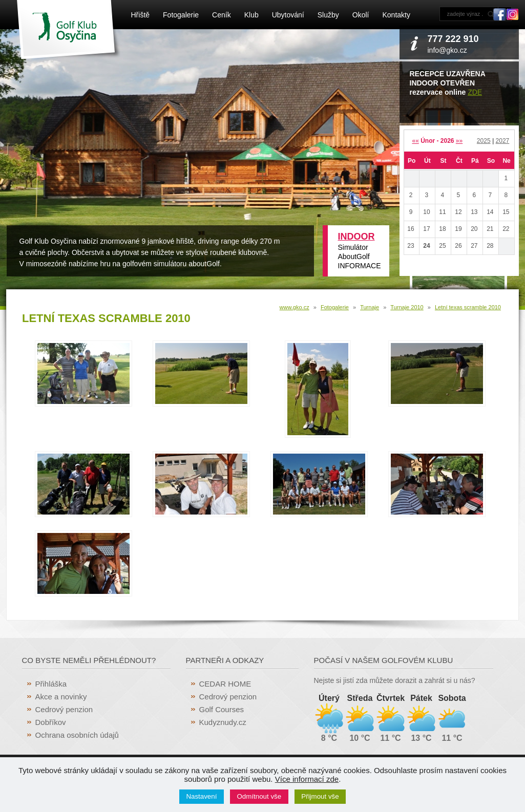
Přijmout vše (320, 796)
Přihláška (51, 684)
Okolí (361, 15)
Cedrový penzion (64, 709)
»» (459, 141)
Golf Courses (222, 709)
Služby (328, 15)
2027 (503, 141)
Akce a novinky (61, 697)
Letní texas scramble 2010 (468, 307)
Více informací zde (307, 779)
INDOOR (356, 237)
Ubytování (288, 15)
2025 (484, 141)
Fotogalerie (181, 15)
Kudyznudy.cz (223, 722)
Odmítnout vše (259, 796)
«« (415, 141)
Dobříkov (51, 722)
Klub (251, 15)
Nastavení (201, 796)
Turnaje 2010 (407, 307)
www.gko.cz (295, 307)
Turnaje (370, 307)
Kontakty (396, 15)
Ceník (222, 15)
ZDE (475, 92)
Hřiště (141, 15)
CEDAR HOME (225, 684)
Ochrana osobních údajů (77, 735)
